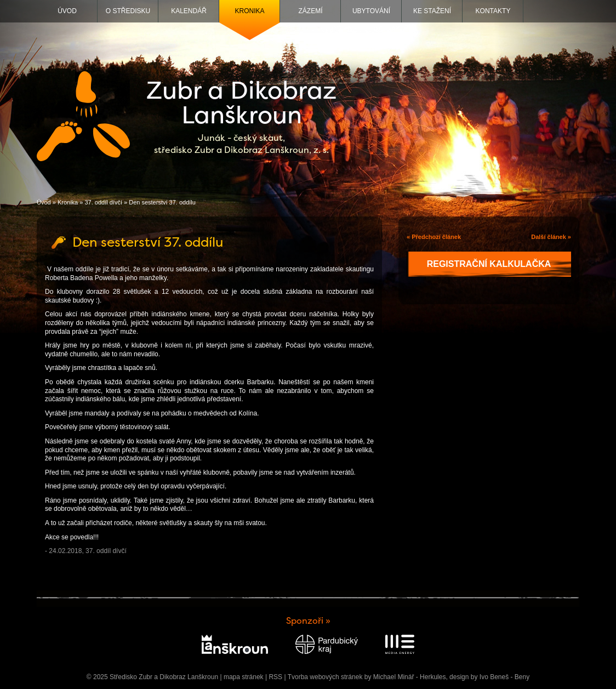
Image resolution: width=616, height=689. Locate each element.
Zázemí (311, 11)
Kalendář (189, 11)
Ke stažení (432, 11)
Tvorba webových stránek (325, 677)
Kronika (249, 11)
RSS (275, 677)
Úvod (67, 11)
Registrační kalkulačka (489, 264)
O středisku (128, 11)
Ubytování (371, 11)
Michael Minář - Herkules (410, 677)
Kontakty (493, 11)
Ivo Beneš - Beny (504, 677)
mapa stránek (244, 677)
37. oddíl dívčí (103, 202)
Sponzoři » (308, 621)
